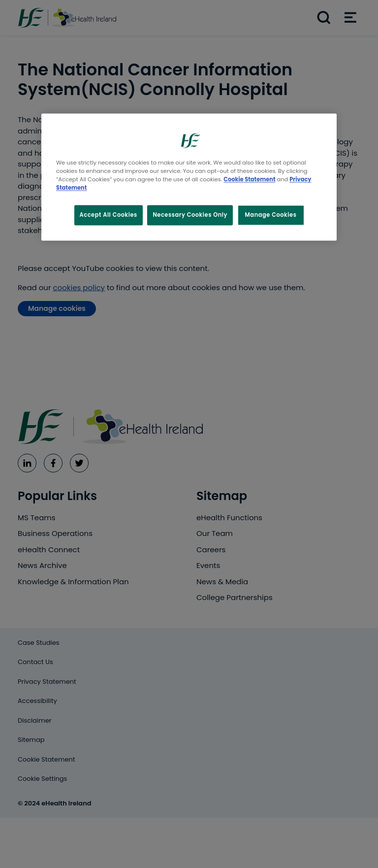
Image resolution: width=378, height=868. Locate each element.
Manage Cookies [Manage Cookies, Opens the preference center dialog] (271, 215)
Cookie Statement (249, 180)
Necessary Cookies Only (190, 215)
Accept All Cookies (109, 215)
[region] (189, 177)
